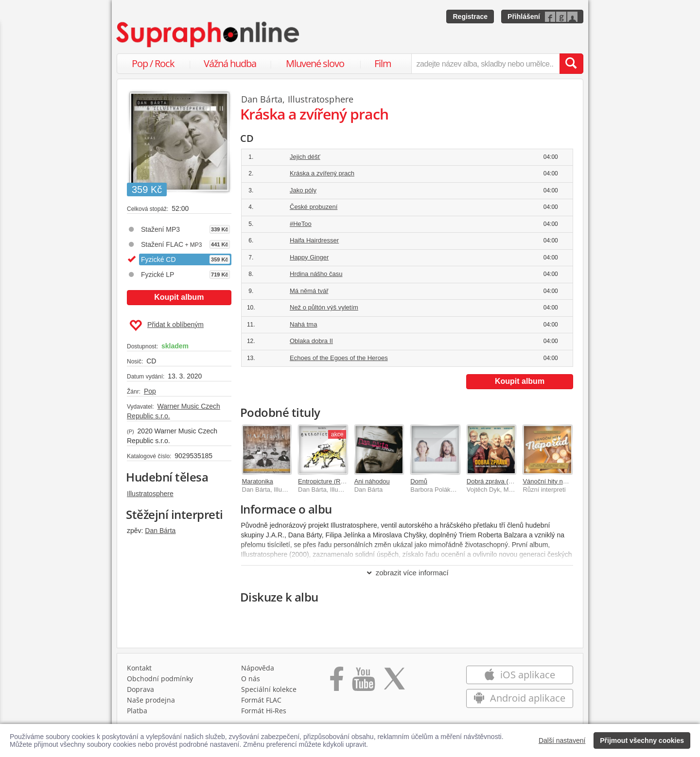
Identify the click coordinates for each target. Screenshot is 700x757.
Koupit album (179, 297)
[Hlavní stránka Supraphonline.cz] (209, 34)
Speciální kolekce (269, 689)
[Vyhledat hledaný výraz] (571, 64)
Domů (419, 481)
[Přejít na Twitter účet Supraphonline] (394, 682)
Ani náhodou (372, 481)
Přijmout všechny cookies (642, 740)
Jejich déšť (305, 157)
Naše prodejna (151, 700)
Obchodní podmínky (160, 679)
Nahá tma (303, 324)
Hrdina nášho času (316, 274)
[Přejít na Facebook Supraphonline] (337, 682)
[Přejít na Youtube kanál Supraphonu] (363, 682)
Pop (150, 391)
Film (383, 63)
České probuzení (314, 207)
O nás (251, 679)
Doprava (140, 689)
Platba (137, 711)
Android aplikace (519, 698)
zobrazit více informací (407, 573)
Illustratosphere (150, 494)
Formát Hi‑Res (264, 711)
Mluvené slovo (315, 63)
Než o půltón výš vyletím (324, 307)
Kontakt (139, 668)
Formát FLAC (261, 700)
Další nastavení (562, 740)
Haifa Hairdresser (314, 240)
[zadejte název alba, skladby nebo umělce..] (485, 64)
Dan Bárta (160, 531)
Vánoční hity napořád (552, 481)
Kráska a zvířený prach (322, 173)
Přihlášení (524, 17)
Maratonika (258, 481)
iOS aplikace (519, 675)
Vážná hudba (230, 63)
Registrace (470, 17)
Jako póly (303, 190)
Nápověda (258, 668)
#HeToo (301, 224)
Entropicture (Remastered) (335, 481)
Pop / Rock (153, 63)
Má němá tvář (309, 291)
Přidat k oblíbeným (166, 326)
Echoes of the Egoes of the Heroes (339, 358)
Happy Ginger (309, 257)
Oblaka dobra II (311, 341)
